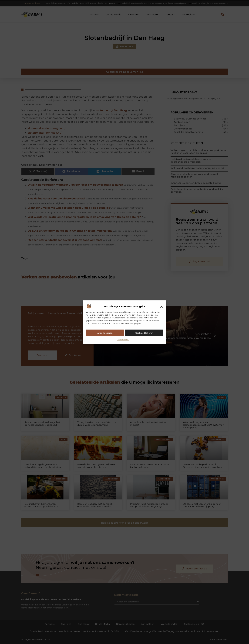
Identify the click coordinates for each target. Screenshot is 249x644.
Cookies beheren (144, 333)
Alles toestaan (105, 333)
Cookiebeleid (123, 339)
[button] (162, 307)
